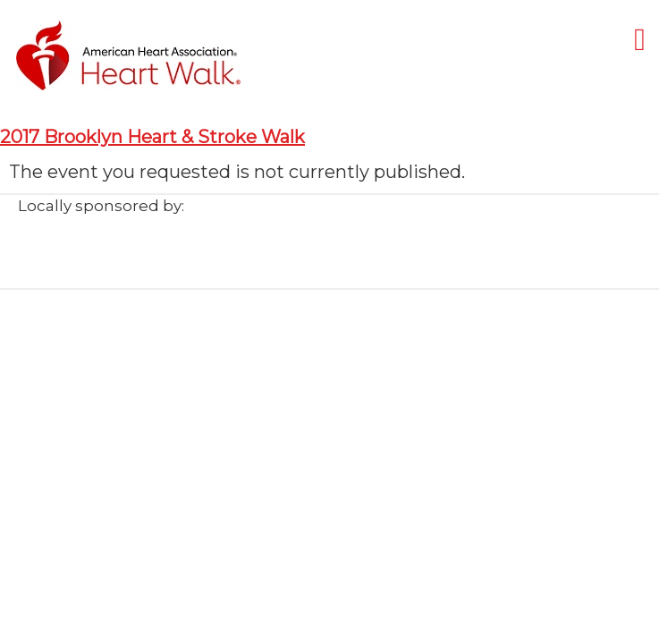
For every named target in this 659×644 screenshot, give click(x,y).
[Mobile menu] (640, 39)
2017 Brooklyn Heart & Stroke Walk (152, 137)
